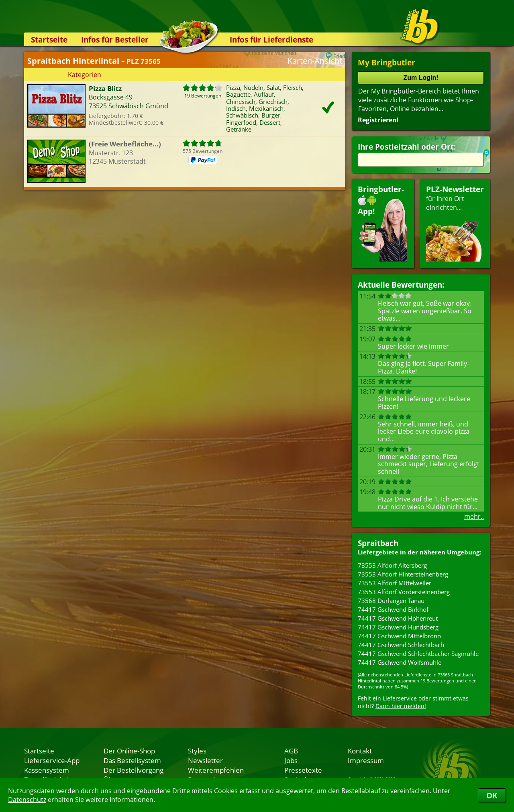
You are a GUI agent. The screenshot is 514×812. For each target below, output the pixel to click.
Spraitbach (378, 543)
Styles (197, 751)
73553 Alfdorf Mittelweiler (395, 583)
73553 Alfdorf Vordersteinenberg (404, 592)
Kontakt (360, 751)
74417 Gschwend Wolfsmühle (400, 662)
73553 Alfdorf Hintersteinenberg (403, 574)
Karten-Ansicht (315, 61)
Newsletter (205, 760)
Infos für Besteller (115, 40)
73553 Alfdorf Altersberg (392, 565)
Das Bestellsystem (132, 760)
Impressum (366, 760)
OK (492, 795)
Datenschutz (27, 800)
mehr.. (474, 516)
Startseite (49, 40)
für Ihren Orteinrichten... (455, 223)
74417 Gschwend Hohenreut (398, 618)
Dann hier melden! (401, 706)
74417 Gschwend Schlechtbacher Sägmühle (418, 654)
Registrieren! (378, 120)
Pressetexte (303, 770)
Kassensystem (47, 770)
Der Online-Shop (129, 751)
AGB (291, 751)
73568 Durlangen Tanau (391, 601)
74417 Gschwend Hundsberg (398, 627)
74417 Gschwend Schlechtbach (401, 645)
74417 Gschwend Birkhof (393, 609)
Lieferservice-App (52, 760)
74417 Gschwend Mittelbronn (399, 636)
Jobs (291, 760)
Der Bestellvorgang (134, 770)
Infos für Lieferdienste (271, 40)
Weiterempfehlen (216, 770)
